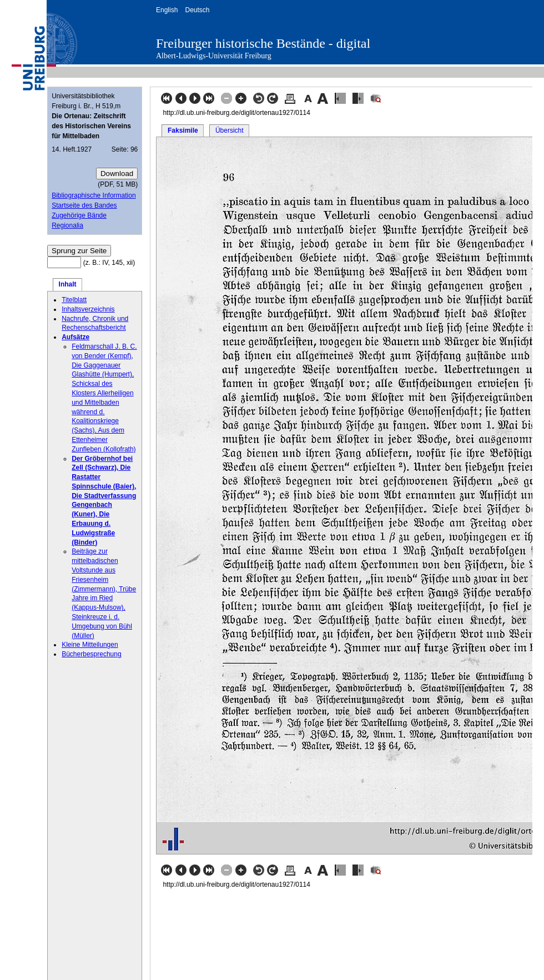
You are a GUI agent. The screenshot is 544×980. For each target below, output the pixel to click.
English (167, 10)
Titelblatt (74, 300)
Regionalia (67, 225)
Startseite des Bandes (84, 205)
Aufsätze (75, 337)
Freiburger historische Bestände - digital (263, 43)
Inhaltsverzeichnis (88, 309)
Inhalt (68, 284)
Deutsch (197, 10)
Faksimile (183, 130)
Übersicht (230, 130)
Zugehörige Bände (79, 215)
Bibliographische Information (94, 195)
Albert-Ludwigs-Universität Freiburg (214, 56)
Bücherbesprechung (91, 654)
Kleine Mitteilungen (90, 645)
